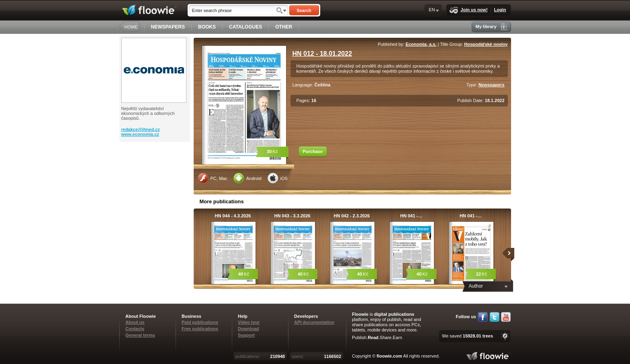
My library (492, 27)
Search (304, 10)
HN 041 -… (411, 216)
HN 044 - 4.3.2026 (233, 216)
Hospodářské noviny (486, 44)
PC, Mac (213, 178)
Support (246, 335)
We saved (467, 336)
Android (247, 178)
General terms (140, 335)
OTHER (284, 27)
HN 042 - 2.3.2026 (352, 216)
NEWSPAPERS (168, 27)
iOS (278, 178)
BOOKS (207, 27)
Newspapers (492, 85)
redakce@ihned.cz (141, 129)
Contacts (135, 329)
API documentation (314, 322)
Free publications (200, 329)
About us (135, 322)
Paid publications (200, 322)
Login (500, 10)
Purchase (313, 151)
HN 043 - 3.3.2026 (292, 216)
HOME (131, 27)
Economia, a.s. (421, 44)
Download (249, 329)
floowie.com (389, 356)
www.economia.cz (140, 134)
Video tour (249, 322)
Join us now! (468, 10)
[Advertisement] (155, 174)
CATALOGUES (245, 27)
